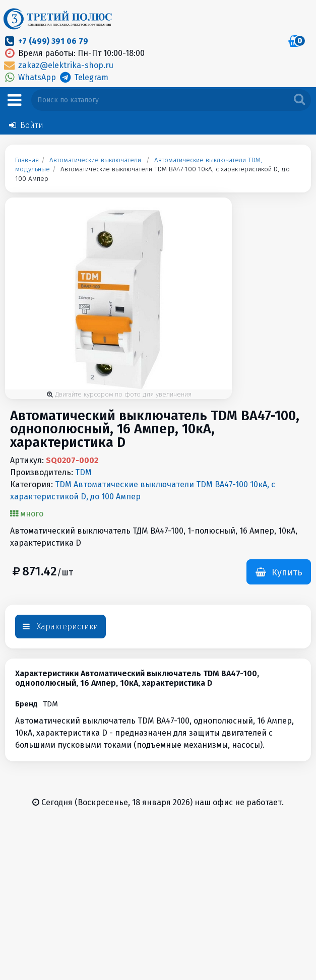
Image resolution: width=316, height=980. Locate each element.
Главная (27, 160)
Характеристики (60, 627)
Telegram (83, 77)
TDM (83, 472)
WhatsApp (30, 77)
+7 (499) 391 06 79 (53, 41)
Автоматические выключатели (95, 160)
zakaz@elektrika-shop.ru (58, 65)
